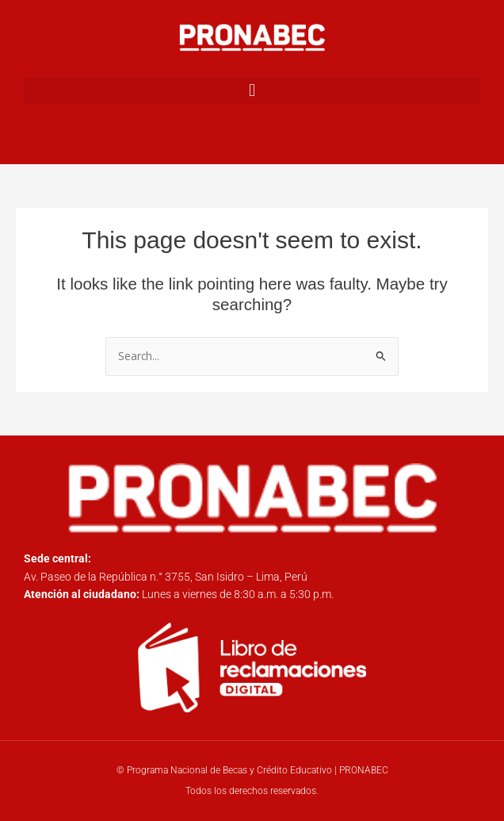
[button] (252, 91)
